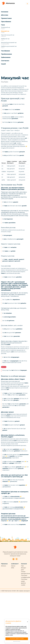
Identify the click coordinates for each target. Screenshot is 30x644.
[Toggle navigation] (27, 4)
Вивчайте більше (17, 641)
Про (22, 566)
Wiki (12, 568)
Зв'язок (3, 566)
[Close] (27, 622)
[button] (13, 12)
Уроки (13, 566)
